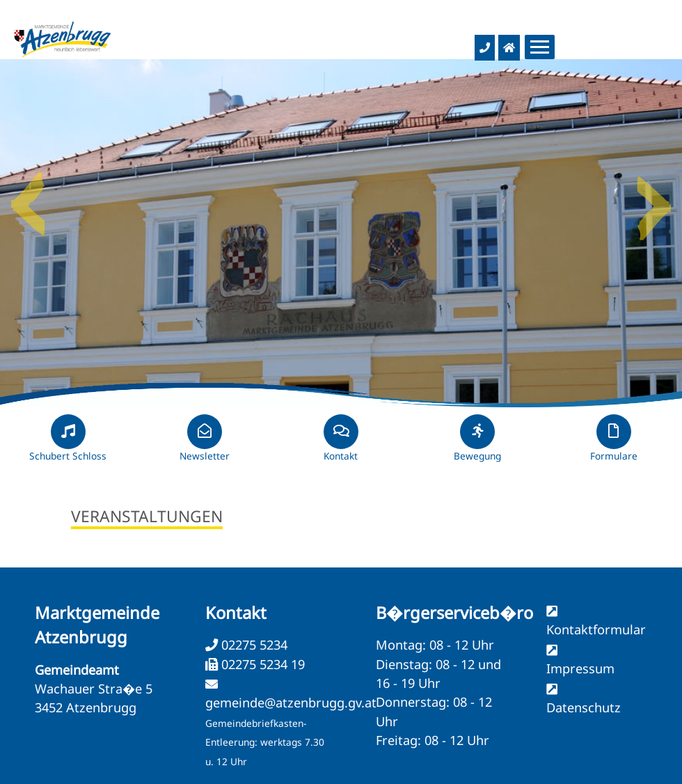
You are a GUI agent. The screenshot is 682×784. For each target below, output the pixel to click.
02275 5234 (253, 645)
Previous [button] (28, 198)
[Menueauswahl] (540, 47)
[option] (341, 233)
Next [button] (654, 198)
